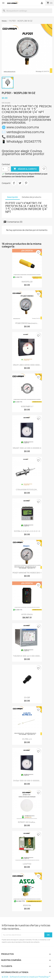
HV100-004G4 (27, 614)
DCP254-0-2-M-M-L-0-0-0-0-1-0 (27, 531)
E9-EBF (27, 697)
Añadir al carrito (25, 169)
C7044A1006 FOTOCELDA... (27, 490)
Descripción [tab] (13, 197)
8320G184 (27, 905)
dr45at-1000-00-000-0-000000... (27, 781)
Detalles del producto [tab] (32, 197)
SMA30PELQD (27, 282)
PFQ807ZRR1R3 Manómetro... (27, 323)
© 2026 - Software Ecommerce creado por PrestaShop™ (26, 977)
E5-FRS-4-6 (27, 739)
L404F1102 (27, 864)
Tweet (20, 183)
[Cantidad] (5, 169)
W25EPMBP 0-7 (27, 406)
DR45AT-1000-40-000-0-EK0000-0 (27, 448)
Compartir (14, 183)
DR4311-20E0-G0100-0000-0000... (27, 365)
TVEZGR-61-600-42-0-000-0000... (27, 656)
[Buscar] (27, 11)
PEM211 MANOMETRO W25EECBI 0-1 (27, 573)
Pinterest (26, 183)
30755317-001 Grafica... (27, 822)
